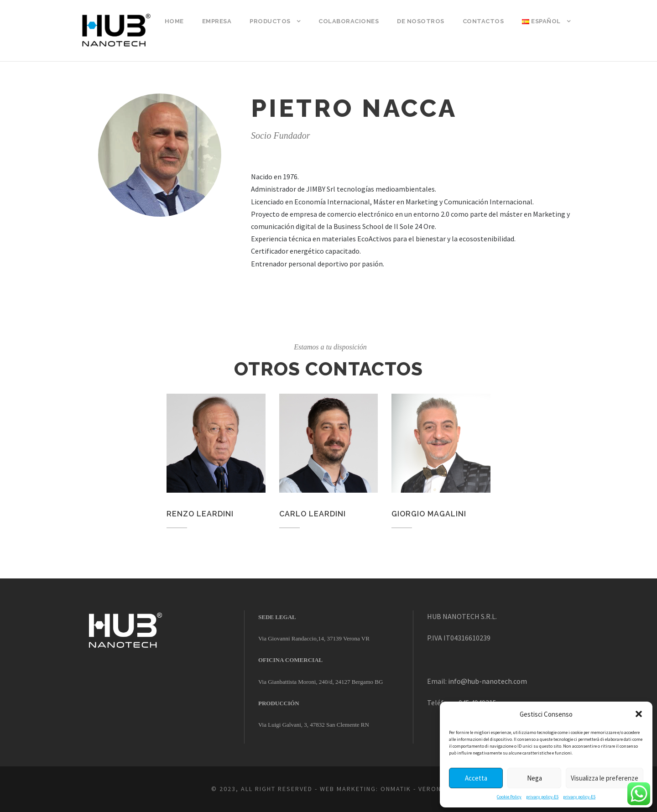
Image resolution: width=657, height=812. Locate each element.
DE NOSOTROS (421, 21)
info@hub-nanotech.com (488, 681)
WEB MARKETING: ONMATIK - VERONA (383, 789)
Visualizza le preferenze (605, 778)
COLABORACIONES (349, 21)
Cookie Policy (509, 797)
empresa (217, 21)
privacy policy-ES (542, 797)
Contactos (483, 21)
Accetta (476, 778)
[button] (639, 714)
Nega (534, 778)
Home (174, 21)
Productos (270, 21)
